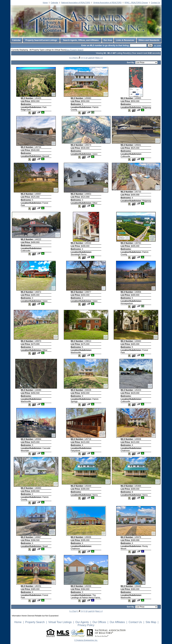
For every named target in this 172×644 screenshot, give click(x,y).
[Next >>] (99, 58)
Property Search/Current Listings (41, 40)
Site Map (151, 622)
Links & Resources (125, 40)
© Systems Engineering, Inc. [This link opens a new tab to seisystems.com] (86, 640)
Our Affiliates (117, 622)
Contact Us (155, 3)
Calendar (55, 3)
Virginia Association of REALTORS (107, 3)
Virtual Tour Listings (60, 622)
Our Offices (99, 622)
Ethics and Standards (149, 40)
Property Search (35, 622)
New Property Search (75, 50)
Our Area (108, 40)
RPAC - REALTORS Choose (136, 3)
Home (45, 3)
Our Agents (82, 622)
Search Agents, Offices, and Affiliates (81, 40)
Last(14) (91, 58)
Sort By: (131, 63)
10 (86, 58)
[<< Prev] (73, 58)
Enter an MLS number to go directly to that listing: (105, 45)
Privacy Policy (86, 625)
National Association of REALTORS (76, 3)
